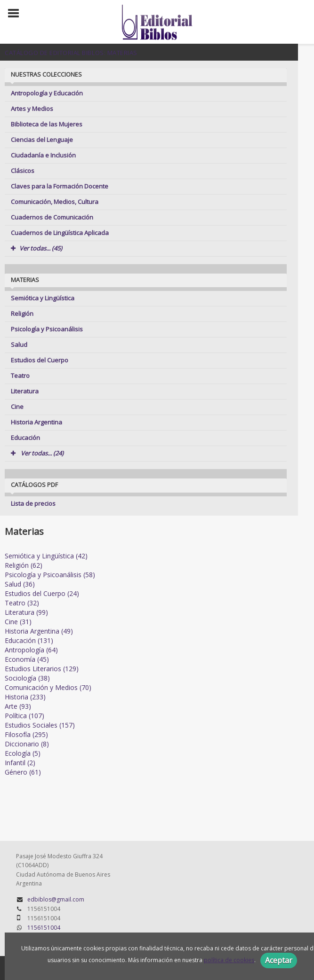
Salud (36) (20, 584)
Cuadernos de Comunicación (52, 217)
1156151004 (44, 928)
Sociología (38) (27, 678)
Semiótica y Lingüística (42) (46, 556)
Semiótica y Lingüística (43, 298)
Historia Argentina (36, 422)
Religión (22, 314)
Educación (25, 438)
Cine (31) (18, 622)
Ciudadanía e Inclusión (43, 155)
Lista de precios (33, 503)
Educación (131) (29, 640)
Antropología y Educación (47, 93)
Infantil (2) (20, 763)
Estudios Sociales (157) (40, 725)
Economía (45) (27, 659)
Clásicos (23, 171)
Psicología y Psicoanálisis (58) (50, 575)
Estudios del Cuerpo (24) (42, 593)
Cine (17, 407)
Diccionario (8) (27, 744)
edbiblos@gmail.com (56, 899)
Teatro (20, 376)
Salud (19, 345)
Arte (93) (18, 706)
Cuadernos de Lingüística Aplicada (60, 233)
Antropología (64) (31, 650)
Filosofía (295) (26, 734)
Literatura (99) (26, 612)
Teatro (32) (22, 603)
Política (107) (24, 716)
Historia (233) (25, 697)
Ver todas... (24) (37, 453)
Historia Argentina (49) (39, 631)
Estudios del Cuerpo (40, 360)
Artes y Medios (32, 109)
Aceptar (279, 960)
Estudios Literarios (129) (42, 669)
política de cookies (229, 960)
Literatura (25, 391)
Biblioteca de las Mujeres (47, 124)
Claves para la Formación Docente (60, 186)
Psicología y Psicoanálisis (47, 329)
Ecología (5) (23, 753)
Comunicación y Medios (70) (48, 687)
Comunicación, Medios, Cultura (55, 202)
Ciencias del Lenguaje (42, 140)
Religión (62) (24, 565)
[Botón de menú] (17, 14)
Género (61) (23, 772)
